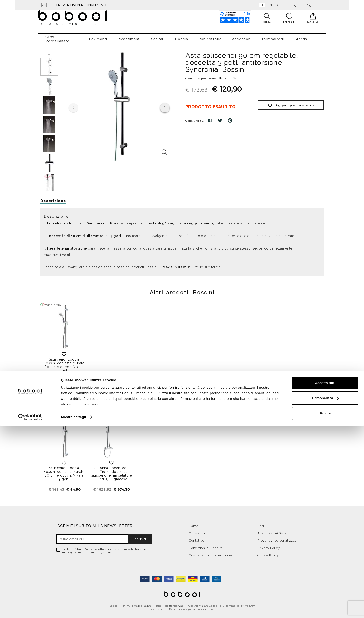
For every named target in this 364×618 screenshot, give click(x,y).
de (277, 5)
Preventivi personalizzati (81, 5)
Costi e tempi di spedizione (210, 553)
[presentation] (165, 105)
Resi (261, 524)
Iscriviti (140, 537)
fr (285, 5)
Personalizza (325, 590)
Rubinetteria (210, 37)
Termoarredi (273, 37)
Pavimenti (98, 37)
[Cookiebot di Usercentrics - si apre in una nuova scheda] (30, 609)
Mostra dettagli (73, 609)
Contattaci (197, 538)
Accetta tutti (325, 575)
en (269, 5)
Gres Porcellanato (58, 37)
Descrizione (53, 199)
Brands (301, 37)
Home (194, 524)
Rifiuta (325, 605)
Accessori (241, 37)
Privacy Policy (83, 547)
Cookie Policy (268, 553)
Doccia (182, 37)
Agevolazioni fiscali (273, 531)
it (261, 5)
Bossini (225, 76)
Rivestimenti (129, 37)
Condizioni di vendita (206, 546)
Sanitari (158, 37)
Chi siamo (197, 531)
